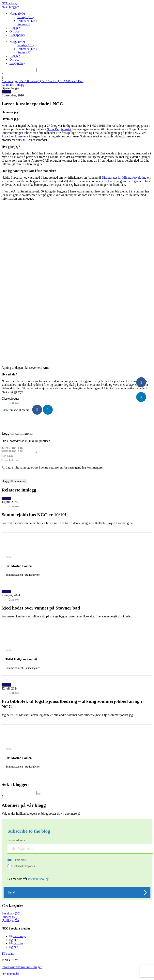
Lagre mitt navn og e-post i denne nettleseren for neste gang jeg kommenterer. (55, 469)
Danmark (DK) (27, 21)
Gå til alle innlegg (13, 85)
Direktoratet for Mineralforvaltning (124, 178)
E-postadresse (16, 841)
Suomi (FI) (24, 24)
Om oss (14, 31)
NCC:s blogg (10, 3)
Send (11, 894)
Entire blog (20, 861)
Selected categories (24, 867)
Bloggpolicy (17, 35)
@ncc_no (17, 944)
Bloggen (15, 28)
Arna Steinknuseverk (15, 136)
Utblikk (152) (10, 922)
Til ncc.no (8, 955)
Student (6, 92)
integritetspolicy (38, 880)
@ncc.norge (18, 937)
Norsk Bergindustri (59, 129)
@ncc (14, 941)
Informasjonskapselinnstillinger (22, 968)
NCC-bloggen (10, 7)
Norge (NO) (17, 14)
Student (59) (9, 918)
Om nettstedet (10, 975)
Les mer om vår (28, 880)
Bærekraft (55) (11, 915)
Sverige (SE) (25, 17)
